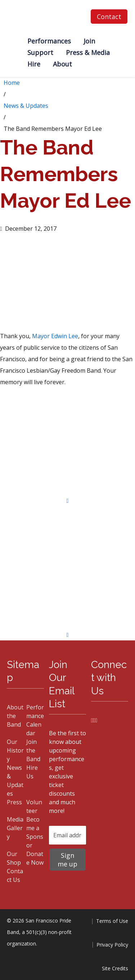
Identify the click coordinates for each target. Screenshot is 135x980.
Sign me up (67, 860)
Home (12, 83)
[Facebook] (92, 720)
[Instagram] (94, 720)
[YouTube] (96, 720)
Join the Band (33, 750)
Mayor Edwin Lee (55, 336)
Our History (15, 750)
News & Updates (26, 106)
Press (14, 802)
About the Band (15, 716)
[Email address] (67, 835)
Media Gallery (15, 828)
